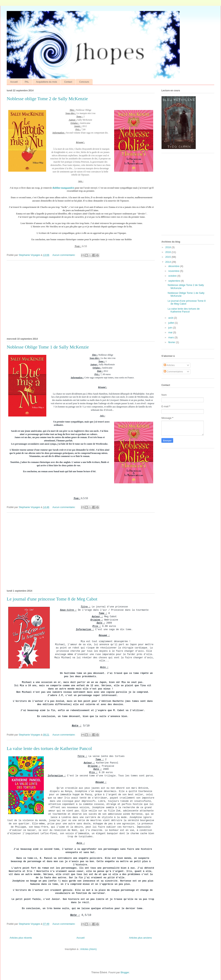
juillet (172, 323)
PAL (27, 82)
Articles (169, 365)
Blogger (125, 972)
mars (172, 337)
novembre (174, 271)
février (172, 342)
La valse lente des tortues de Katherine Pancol (49, 748)
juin (171, 328)
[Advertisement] (81, 298)
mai (171, 332)
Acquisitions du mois (46, 82)
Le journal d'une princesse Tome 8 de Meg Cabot (52, 599)
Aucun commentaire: (64, 255)
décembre (174, 266)
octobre (173, 276)
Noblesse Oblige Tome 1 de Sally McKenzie (48, 347)
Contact (68, 82)
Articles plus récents (21, 938)
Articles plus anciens (141, 938)
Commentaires (173, 372)
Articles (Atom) (88, 949)
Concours (84, 82)
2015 (168, 257)
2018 (168, 247)
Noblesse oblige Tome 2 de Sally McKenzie (47, 99)
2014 (168, 262)
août (171, 318)
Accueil (14, 82)
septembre (175, 281)
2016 (168, 252)
